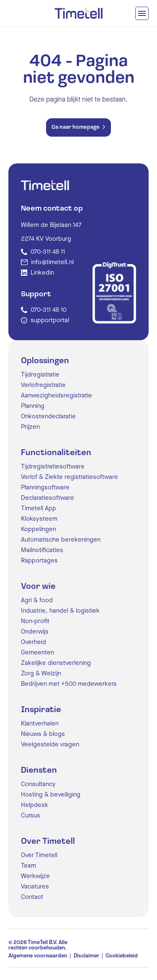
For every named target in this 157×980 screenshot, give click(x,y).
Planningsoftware (45, 487)
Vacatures (35, 887)
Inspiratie (41, 710)
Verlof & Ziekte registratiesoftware (69, 477)
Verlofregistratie (43, 385)
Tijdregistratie (40, 375)
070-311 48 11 (48, 252)
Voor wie (38, 587)
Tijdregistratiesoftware (53, 467)
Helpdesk (35, 805)
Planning (33, 406)
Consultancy (38, 784)
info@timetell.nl (52, 262)
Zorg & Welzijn (41, 673)
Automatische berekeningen (61, 540)
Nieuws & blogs (43, 734)
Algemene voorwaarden (38, 956)
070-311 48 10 (49, 310)
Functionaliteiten (56, 453)
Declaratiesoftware (48, 498)
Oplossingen (45, 361)
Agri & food (37, 600)
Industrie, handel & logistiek (60, 611)
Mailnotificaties (42, 550)
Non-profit (35, 621)
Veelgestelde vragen (50, 745)
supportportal (50, 320)
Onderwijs (35, 632)
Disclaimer (86, 956)
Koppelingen (39, 529)
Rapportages (39, 561)
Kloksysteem (39, 519)
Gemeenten (37, 653)
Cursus (31, 816)
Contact (32, 897)
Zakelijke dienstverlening (56, 663)
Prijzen (30, 427)
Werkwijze (35, 876)
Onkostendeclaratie (48, 416)
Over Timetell (48, 842)
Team (28, 866)
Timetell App (39, 508)
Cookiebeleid (122, 956)
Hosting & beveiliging (51, 795)
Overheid (33, 642)
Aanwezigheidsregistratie (57, 396)
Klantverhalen (40, 724)
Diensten (39, 771)
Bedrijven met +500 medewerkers (69, 684)
